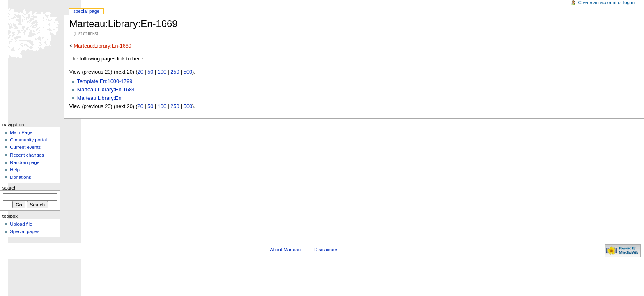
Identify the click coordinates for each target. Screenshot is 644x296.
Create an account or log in (607, 2)
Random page (25, 162)
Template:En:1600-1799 (105, 81)
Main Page (21, 132)
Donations (21, 177)
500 (188, 72)
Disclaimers (326, 250)
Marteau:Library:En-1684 (106, 90)
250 (175, 72)
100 (162, 72)
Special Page (86, 11)
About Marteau (285, 250)
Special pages (25, 231)
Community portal (28, 140)
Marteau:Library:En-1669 (103, 46)
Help (15, 170)
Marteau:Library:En (99, 98)
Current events (25, 147)
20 (140, 72)
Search (10, 188)
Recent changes (27, 155)
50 (150, 72)
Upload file (21, 224)
